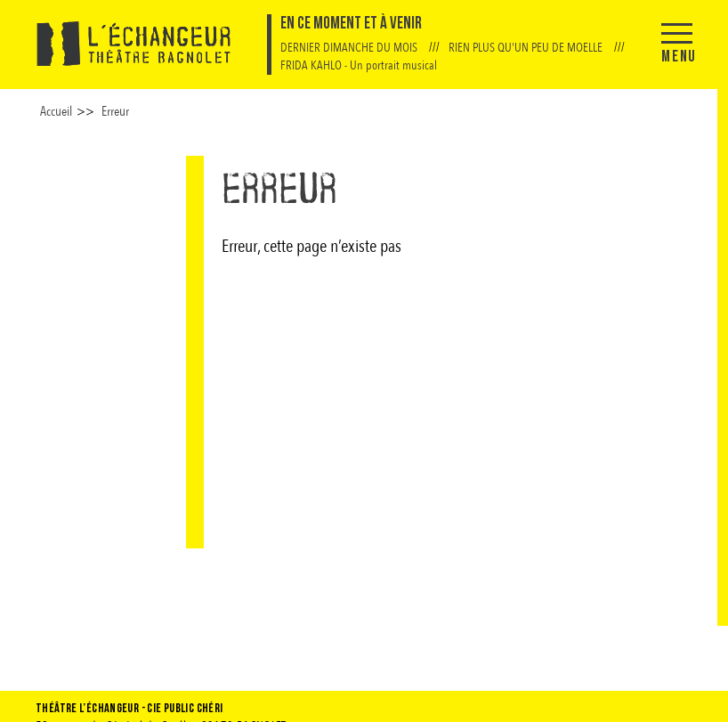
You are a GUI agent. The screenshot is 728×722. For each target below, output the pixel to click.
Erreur (115, 111)
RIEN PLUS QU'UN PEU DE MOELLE (527, 48)
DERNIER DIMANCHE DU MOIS (350, 48)
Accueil (56, 111)
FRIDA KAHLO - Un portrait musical (359, 65)
